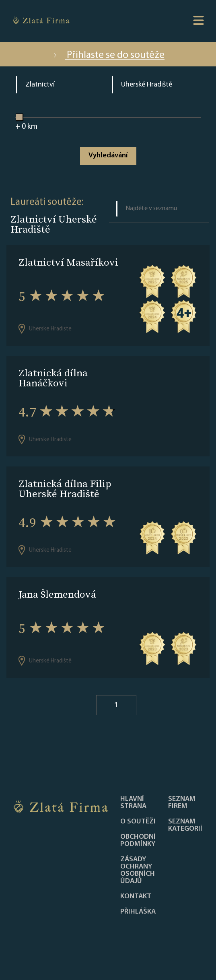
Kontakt (136, 897)
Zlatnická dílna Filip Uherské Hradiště (65, 489)
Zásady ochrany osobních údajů (138, 871)
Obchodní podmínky (138, 841)
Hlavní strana (133, 803)
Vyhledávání (108, 156)
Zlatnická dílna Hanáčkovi (53, 378)
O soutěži (138, 822)
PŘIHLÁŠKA (138, 912)
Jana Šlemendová (57, 594)
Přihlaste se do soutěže (108, 55)
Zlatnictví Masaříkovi (68, 262)
